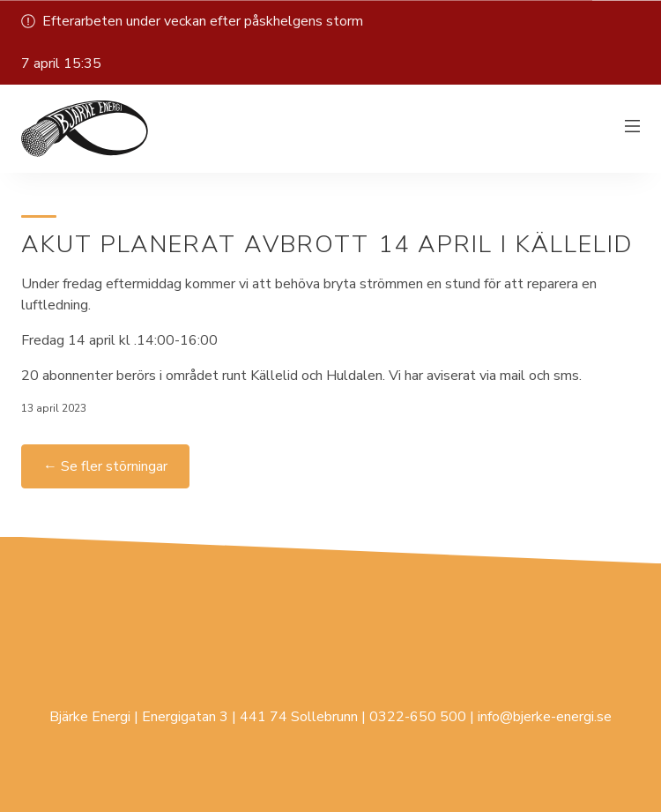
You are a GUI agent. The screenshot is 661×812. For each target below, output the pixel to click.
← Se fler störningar (105, 466)
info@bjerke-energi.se (545, 717)
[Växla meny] (633, 129)
